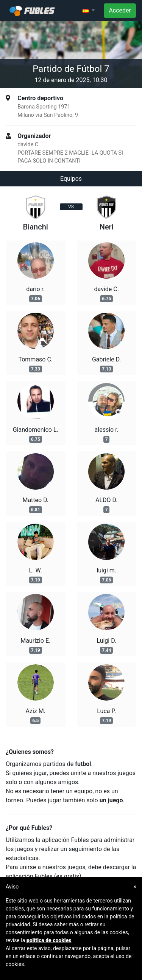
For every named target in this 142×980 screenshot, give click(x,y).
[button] (89, 11)
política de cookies (49, 940)
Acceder (120, 10)
